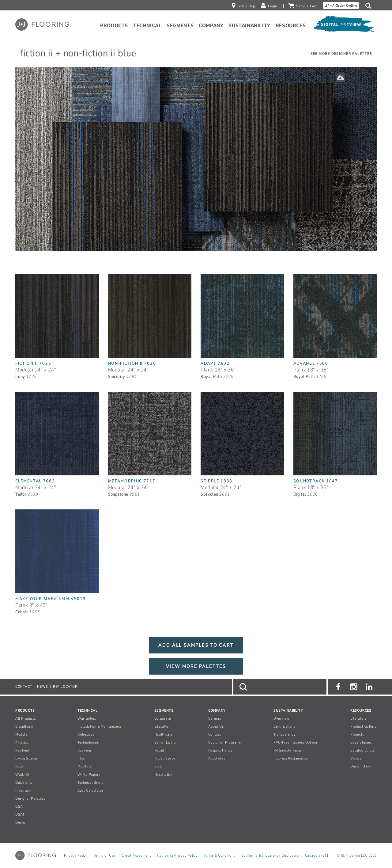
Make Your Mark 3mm (51, 599)
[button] (370, 6)
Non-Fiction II (132, 363)
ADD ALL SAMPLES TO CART (196, 645)
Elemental (35, 481)
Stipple (217, 481)
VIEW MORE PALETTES (196, 666)
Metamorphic (132, 481)
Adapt (215, 363)
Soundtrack (316, 481)
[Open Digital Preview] (344, 25)
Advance (311, 363)
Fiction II (33, 363)
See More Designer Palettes (341, 54)
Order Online (341, 5)
